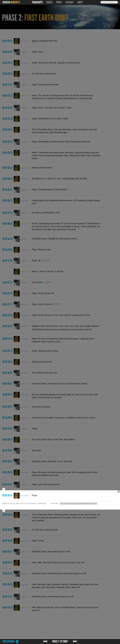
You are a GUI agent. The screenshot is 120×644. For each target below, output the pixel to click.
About (80, 2)
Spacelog (6, 2)
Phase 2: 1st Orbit (60, 641)
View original (8, 641)
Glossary (70, 2)
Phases (49, 2)
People (59, 2)
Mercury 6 (15, 2)
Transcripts (37, 2)
